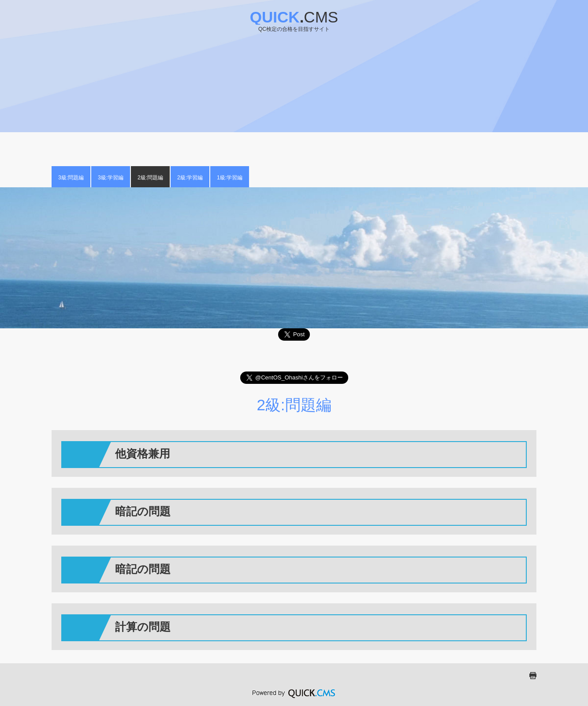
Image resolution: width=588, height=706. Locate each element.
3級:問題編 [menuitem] (71, 178)
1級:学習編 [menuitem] (230, 178)
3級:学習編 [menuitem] (111, 178)
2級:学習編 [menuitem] (190, 178)
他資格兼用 (143, 453)
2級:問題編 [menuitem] (150, 178)
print (533, 676)
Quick (294, 17)
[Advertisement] (294, 96)
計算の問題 (143, 627)
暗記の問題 (143, 511)
